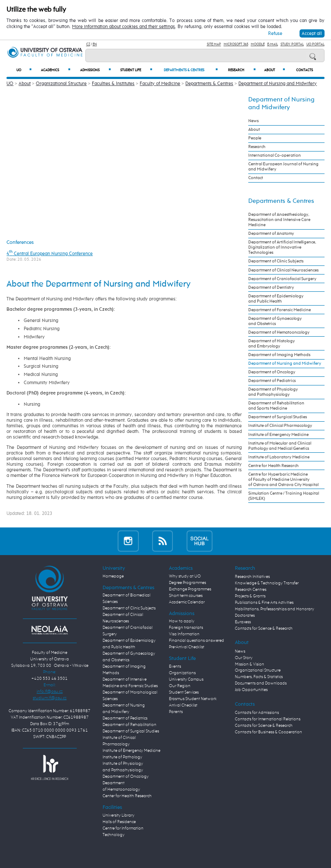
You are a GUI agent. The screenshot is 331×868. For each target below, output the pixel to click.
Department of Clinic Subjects (276, 261)
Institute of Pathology (122, 757)
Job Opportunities (251, 690)
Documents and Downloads (261, 683)
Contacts (304, 70)
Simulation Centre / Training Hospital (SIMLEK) (284, 496)
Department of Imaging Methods (279, 355)
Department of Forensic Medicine (279, 310)
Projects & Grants (250, 596)
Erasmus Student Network (193, 699)
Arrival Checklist (183, 705)
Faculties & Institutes (113, 84)
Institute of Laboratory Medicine (279, 457)
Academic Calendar (187, 602)
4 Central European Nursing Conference (50, 254)
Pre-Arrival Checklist (187, 647)
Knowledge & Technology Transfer (267, 583)
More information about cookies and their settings (123, 27)
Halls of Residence (119, 822)
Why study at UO (185, 576)
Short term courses (186, 596)
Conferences (20, 242)
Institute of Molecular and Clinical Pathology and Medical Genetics (280, 446)
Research (242, 70)
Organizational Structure (61, 84)
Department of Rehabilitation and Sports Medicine (276, 406)
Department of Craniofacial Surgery (282, 279)
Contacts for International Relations (268, 719)
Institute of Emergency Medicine (278, 435)
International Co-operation (275, 155)
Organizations (182, 673)
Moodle (258, 44)
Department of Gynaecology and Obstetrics (275, 321)
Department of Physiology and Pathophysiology (273, 392)
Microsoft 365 (236, 44)
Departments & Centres (190, 70)
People (255, 138)
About (275, 70)
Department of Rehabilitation (130, 725)
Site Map (214, 44)
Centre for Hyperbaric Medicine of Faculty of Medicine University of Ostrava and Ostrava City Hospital (283, 480)
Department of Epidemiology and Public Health (276, 299)
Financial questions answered (197, 641)
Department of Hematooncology (279, 332)
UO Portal (315, 44)
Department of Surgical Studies (278, 417)
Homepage (113, 576)
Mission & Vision (250, 664)
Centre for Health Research (273, 466)
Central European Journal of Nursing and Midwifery (283, 167)
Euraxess (243, 622)
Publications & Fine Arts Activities (264, 603)
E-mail (273, 44)
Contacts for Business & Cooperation (269, 732)
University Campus (186, 679)
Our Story (244, 658)
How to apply (182, 621)
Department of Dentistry (271, 287)
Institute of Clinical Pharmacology (280, 426)
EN (95, 44)
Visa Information (184, 634)
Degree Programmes (187, 583)
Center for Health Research (127, 796)
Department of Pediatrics (272, 381)
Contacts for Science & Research (264, 628)
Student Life (136, 70)
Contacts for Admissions (257, 713)
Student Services (184, 692)
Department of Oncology (272, 372)
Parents (176, 712)
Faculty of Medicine (160, 84)
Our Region (180, 686)
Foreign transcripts (186, 628)
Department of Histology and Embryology (272, 344)
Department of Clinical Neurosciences (283, 270)
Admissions (95, 70)
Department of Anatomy (271, 234)
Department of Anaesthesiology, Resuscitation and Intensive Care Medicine (279, 220)
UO (24, 70)
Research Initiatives (252, 577)
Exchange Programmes (190, 589)
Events (175, 666)
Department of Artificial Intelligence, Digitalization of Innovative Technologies (282, 247)
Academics (56, 70)
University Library (119, 815)
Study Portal (292, 44)
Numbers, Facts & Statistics (259, 677)
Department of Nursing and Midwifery (278, 84)
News (253, 121)
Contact (256, 178)
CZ (88, 44)
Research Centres (251, 590)
